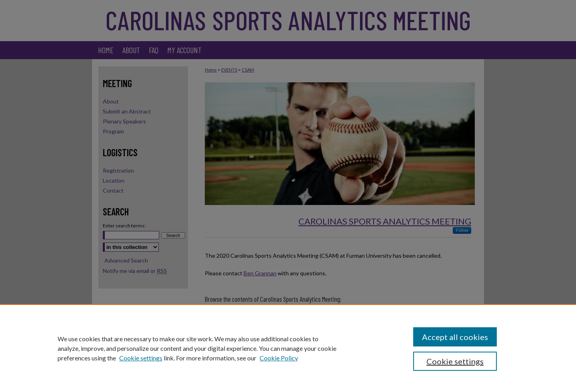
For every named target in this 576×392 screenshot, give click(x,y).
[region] (288, 348)
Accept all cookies (455, 337)
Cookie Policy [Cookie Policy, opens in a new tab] (279, 358)
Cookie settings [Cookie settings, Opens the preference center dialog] (455, 361)
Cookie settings (141, 358)
